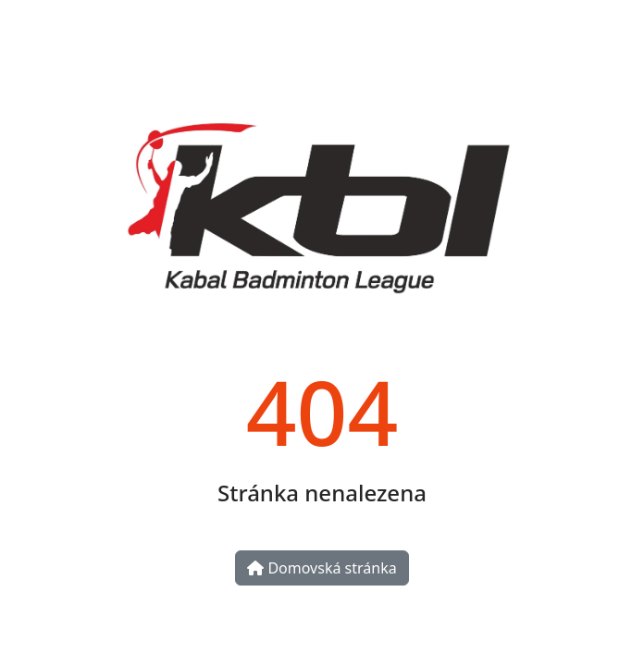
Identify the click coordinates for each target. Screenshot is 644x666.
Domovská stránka (322, 568)
